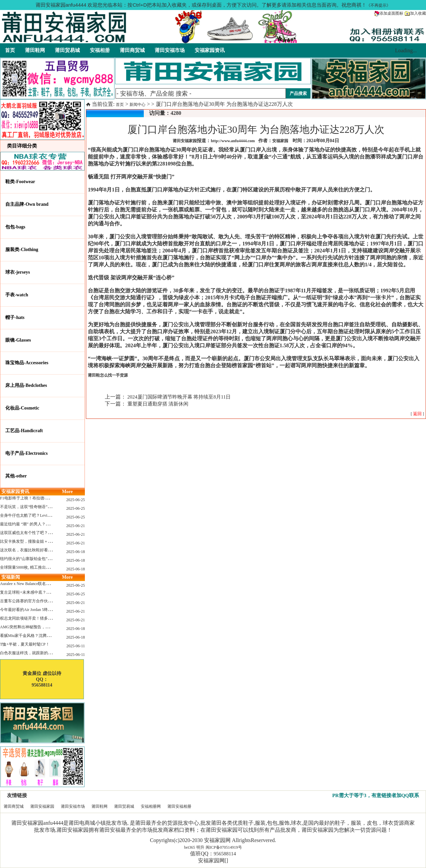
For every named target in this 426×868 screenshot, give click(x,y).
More (67, 492)
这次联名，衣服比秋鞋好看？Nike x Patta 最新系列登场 (48, 550)
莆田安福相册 (179, 806)
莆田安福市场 (170, 50)
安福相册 (100, 50)
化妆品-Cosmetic (22, 408)
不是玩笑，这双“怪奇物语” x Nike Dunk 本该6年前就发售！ (52, 507)
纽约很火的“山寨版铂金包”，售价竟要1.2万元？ (42, 559)
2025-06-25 (76, 500)
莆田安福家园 (42, 806)
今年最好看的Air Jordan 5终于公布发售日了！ (40, 610)
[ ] (417, 414)
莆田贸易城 (67, 50)
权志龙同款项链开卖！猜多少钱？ (30, 618)
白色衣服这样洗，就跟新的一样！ (30, 653)
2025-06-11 (76, 646)
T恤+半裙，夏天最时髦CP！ (25, 644)
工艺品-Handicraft (24, 431)
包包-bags (15, 227)
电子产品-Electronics (26, 453)
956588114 (225, 854)
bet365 (190, 847)
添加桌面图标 (389, 13)
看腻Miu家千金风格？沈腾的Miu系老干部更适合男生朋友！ (53, 636)
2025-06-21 (76, 526)
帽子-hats (15, 317)
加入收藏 (415, 13)
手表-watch (17, 295)
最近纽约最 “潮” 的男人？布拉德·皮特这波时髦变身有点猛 (51, 524)
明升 (200, 847)
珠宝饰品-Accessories (27, 363)
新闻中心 (137, 105)
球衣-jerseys (18, 272)
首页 (10, 50)
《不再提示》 (378, 5)
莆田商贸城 (132, 50)
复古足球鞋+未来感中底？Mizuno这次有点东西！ (43, 592)
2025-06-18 (76, 552)
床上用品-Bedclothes (26, 385)
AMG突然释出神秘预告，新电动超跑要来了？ (41, 627)
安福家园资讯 (210, 50)
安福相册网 (151, 806)
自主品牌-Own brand (27, 204)
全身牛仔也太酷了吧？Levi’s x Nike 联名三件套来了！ (47, 515)
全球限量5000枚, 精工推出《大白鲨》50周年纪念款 (45, 567)
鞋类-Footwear (20, 182)
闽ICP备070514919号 (224, 847)
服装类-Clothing (22, 250)
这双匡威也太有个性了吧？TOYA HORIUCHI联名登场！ (49, 533)
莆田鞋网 (35, 50)
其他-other (16, 476)
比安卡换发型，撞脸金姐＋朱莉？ (30, 541)
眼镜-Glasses (18, 340)
